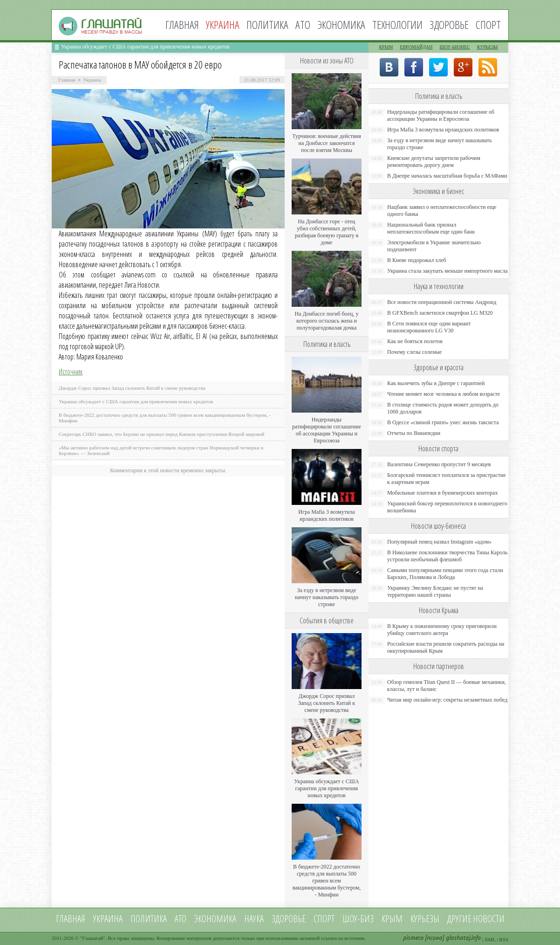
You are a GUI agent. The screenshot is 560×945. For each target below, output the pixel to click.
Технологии (397, 24)
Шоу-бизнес (455, 47)
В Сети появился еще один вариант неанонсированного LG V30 (429, 327)
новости (489, 919)
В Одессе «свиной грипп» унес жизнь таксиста (443, 422)
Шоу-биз (358, 919)
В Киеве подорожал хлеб (417, 260)
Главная (182, 24)
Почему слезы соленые (414, 352)
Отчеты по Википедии (414, 433)
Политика (267, 24)
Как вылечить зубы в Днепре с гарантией (436, 383)
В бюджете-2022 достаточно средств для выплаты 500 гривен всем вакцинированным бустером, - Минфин (327, 881)
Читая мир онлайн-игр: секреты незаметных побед (447, 700)
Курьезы (488, 47)
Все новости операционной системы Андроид (442, 302)
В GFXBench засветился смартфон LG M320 (440, 313)
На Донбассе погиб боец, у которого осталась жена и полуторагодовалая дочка (326, 321)
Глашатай (93, 938)
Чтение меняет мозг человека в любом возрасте (444, 394)
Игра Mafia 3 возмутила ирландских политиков (326, 515)
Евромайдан (416, 47)
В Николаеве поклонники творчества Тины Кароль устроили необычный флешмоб (447, 556)
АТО (303, 24)
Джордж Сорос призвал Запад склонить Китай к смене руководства (132, 388)
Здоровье (449, 24)
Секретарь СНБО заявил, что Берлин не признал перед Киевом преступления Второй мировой (162, 434)
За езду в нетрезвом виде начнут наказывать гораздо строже (327, 597)
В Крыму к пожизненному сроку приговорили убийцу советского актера (442, 630)
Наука (254, 919)
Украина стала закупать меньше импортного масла (447, 271)
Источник (71, 372)
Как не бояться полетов (415, 341)
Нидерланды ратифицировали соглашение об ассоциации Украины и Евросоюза (327, 430)
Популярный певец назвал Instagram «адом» (439, 542)
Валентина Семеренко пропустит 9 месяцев (439, 464)
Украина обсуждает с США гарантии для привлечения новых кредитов (145, 47)
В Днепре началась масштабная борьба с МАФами (447, 176)
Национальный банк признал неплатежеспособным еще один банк (431, 228)
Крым (386, 47)
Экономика (341, 24)
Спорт (488, 24)
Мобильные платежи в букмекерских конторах (442, 493)
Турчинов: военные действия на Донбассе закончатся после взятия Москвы (327, 143)
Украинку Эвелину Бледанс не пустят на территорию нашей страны (435, 591)
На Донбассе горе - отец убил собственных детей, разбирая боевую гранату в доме (327, 232)
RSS (504, 939)
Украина (92, 80)
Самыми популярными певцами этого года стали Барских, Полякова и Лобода (445, 574)
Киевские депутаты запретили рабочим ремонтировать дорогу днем (434, 162)
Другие (459, 919)
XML (490, 939)
